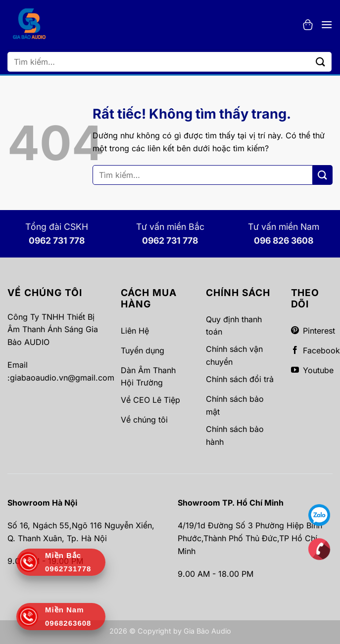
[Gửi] (321, 62)
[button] (308, 25)
